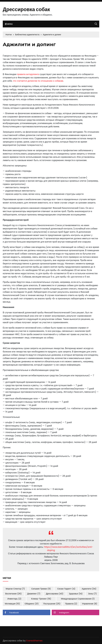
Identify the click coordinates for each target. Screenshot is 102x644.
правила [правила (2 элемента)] (71, 604)
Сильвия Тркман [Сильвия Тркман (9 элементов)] (41, 589)
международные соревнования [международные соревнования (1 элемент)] (78, 599)
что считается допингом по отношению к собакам (38, 81)
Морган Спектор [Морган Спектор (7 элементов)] (15, 589)
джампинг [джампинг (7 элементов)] (34, 594)
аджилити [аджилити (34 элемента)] (89, 589)
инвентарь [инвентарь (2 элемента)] (14, 599)
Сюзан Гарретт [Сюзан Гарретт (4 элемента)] (66, 589)
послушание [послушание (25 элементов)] (52, 604)
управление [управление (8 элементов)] (89, 604)
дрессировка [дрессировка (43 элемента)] (55, 594)
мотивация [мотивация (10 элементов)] (12, 604)
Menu (9, 24)
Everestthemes (34, 641)
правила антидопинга (28, 74)
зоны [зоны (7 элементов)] (92, 594)
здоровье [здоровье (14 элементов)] (76, 594)
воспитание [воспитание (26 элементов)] (13, 594)
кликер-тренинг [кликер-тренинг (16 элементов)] (41, 599)
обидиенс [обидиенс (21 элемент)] (32, 604)
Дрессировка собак (26, 9)
